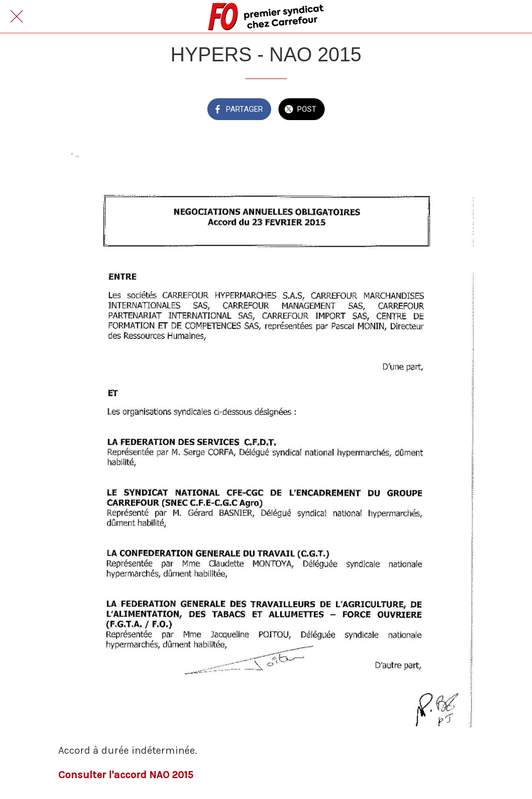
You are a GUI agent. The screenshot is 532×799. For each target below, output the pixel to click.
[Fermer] (17, 17)
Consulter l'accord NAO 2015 (126, 775)
